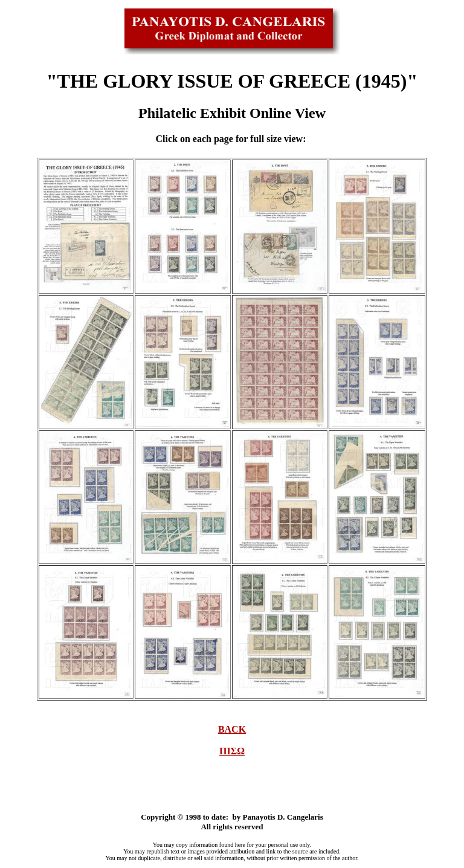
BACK (232, 729)
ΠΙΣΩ (232, 751)
